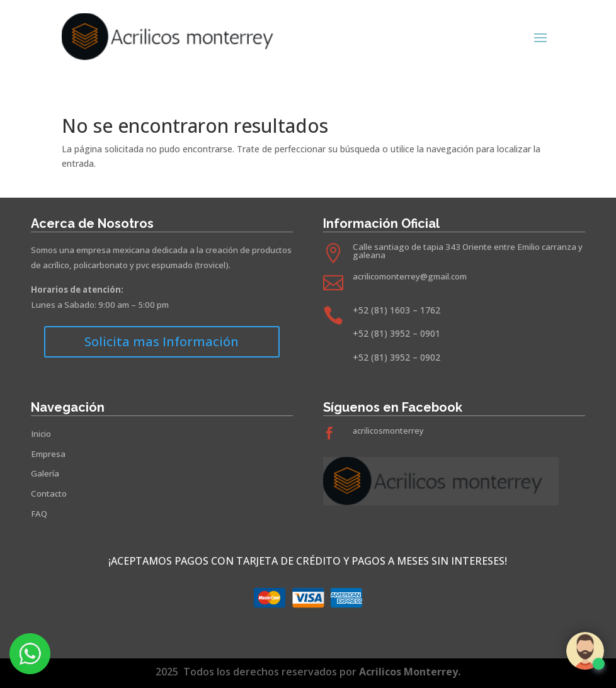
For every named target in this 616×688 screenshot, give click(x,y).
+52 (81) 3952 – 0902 (396, 357)
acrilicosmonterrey (388, 431)
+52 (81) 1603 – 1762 (396, 310)
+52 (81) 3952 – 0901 (396, 333)
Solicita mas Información (162, 341)
